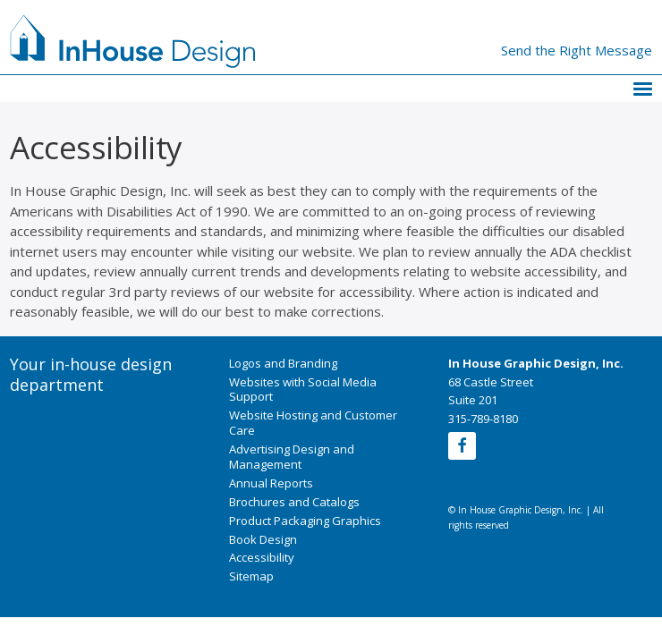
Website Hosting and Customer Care (313, 423)
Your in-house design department (91, 375)
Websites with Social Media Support (303, 390)
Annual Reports (271, 483)
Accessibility (262, 557)
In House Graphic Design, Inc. (536, 363)
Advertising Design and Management (292, 457)
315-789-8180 (483, 419)
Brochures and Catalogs (294, 502)
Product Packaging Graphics (305, 521)
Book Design (263, 539)
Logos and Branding (283, 363)
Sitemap (251, 576)
